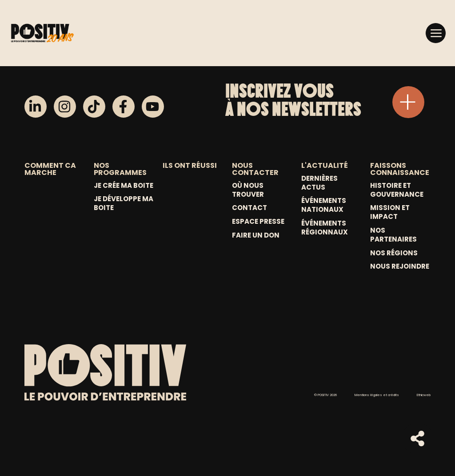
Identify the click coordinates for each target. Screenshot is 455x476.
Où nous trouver (248, 190)
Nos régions (394, 253)
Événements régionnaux (325, 228)
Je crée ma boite (124, 186)
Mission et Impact (390, 212)
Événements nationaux (324, 205)
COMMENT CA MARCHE (50, 169)
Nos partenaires (393, 235)
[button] (436, 33)
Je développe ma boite (124, 203)
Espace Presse (258, 222)
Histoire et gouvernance (397, 190)
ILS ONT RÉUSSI (190, 165)
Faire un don (256, 235)
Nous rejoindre (400, 266)
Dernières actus (319, 183)
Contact (249, 208)
